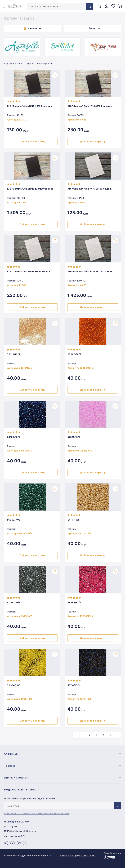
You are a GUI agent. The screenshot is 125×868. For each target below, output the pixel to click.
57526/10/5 (74, 437)
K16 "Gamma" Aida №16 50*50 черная (90, 106)
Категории (33, 28)
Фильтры (92, 28)
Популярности (45, 64)
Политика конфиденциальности (77, 856)
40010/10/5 (14, 603)
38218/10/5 (13, 354)
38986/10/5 (14, 685)
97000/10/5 (74, 354)
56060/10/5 (14, 520)
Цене (30, 64)
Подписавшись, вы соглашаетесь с (37, 814)
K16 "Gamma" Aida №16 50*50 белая (28, 272)
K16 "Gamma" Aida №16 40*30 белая (89, 189)
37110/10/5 (73, 685)
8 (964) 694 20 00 (16, 822)
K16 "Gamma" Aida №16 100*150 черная (30, 189)
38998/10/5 (74, 603)
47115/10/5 (73, 520)
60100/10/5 (14, 437)
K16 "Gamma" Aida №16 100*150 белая (90, 272)
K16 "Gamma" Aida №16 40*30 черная (30, 106)
